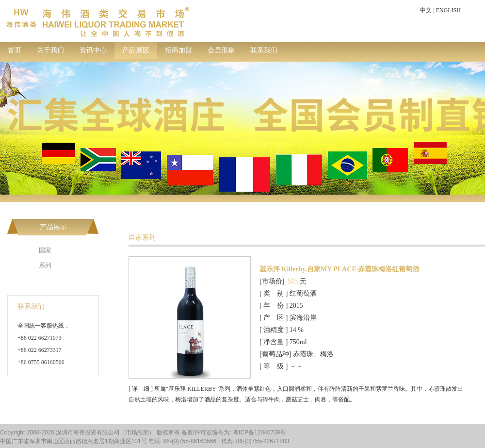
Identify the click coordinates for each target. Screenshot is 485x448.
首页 (15, 50)
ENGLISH (448, 10)
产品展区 (136, 50)
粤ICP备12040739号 (259, 432)
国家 (45, 250)
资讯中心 (93, 50)
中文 (426, 10)
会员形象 (221, 50)
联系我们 (264, 50)
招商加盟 (178, 50)
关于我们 (50, 50)
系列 (45, 265)
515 (293, 281)
